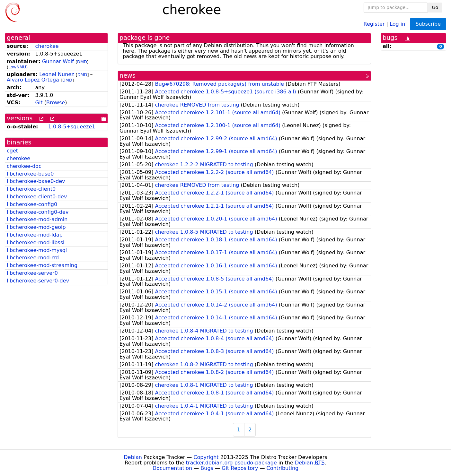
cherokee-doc (24, 166)
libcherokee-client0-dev (37, 197)
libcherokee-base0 (30, 174)
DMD (82, 62)
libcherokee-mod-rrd (33, 258)
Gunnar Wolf (58, 61)
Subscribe (428, 24)
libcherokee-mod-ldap (35, 235)
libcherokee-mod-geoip (36, 227)
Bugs (207, 468)
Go (435, 7)
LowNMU (17, 67)
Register (374, 24)
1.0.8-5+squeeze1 (72, 127)
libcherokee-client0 (31, 189)
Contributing (283, 468)
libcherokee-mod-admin (37, 219)
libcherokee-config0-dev (38, 212)
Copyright (206, 457)
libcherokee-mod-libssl (35, 242)
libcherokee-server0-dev (38, 281)
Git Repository (240, 468)
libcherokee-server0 (32, 273)
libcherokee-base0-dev (36, 181)
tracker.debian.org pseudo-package (231, 463)
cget (12, 151)
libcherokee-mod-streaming (42, 265)
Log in (397, 24)
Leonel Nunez (57, 74)
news (128, 76)
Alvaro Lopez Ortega (33, 80)
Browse (56, 103)
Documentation (172, 468)
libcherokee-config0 (32, 204)
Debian (133, 457)
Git (39, 103)
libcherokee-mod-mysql (37, 250)
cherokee (47, 46)
